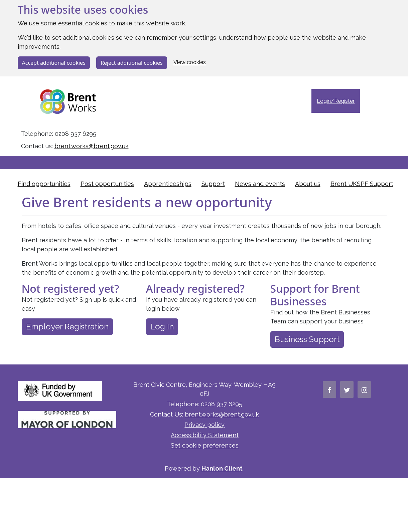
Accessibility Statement (205, 435)
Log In (162, 327)
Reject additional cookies (132, 63)
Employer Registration (67, 327)
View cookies (190, 63)
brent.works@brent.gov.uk (92, 146)
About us (308, 184)
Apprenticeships (168, 184)
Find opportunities (44, 184)
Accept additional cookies (54, 63)
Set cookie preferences (205, 445)
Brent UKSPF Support (362, 184)
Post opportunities (107, 184)
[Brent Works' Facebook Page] (329, 389)
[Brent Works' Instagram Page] (364, 389)
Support (213, 184)
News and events (260, 184)
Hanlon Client (222, 468)
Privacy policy (205, 425)
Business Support (307, 339)
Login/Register (336, 101)
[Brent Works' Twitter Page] (347, 389)
